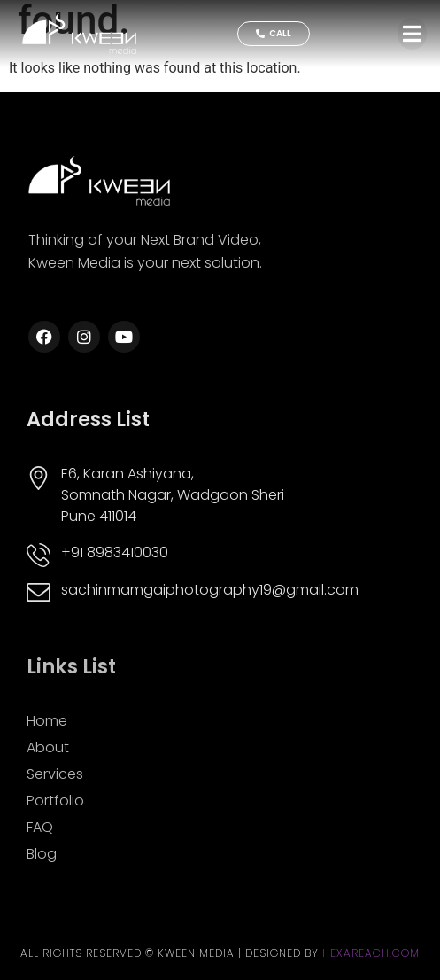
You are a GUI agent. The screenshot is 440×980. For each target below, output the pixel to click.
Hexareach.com (371, 953)
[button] (412, 34)
